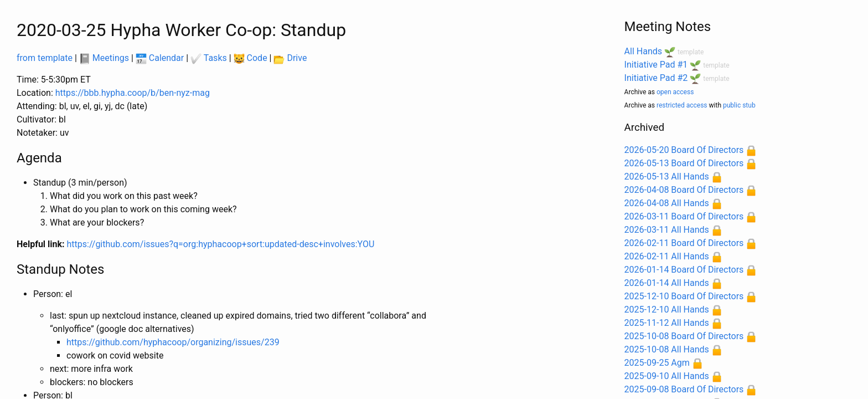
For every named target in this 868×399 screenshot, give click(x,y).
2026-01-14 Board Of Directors (684, 270)
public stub (739, 105)
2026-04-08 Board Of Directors (684, 190)
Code (250, 58)
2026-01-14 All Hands (667, 283)
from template (45, 58)
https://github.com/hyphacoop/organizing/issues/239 (173, 342)
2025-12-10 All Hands (667, 310)
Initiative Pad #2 (656, 78)
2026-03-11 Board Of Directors (684, 216)
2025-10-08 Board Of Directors (684, 336)
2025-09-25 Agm (657, 363)
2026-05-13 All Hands (667, 177)
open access (675, 92)
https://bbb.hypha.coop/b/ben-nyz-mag (133, 93)
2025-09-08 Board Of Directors (684, 389)
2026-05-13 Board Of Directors (684, 163)
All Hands (643, 51)
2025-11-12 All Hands (667, 323)
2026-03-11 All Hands (667, 230)
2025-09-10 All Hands (667, 376)
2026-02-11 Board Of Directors (684, 243)
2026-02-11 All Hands (667, 256)
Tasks (209, 58)
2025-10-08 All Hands (667, 349)
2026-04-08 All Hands (667, 203)
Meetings (104, 58)
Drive (290, 58)
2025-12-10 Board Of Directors (684, 296)
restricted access (682, 105)
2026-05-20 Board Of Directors (684, 150)
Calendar (160, 58)
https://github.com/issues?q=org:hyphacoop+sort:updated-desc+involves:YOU (221, 244)
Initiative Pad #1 (656, 65)
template (691, 52)
